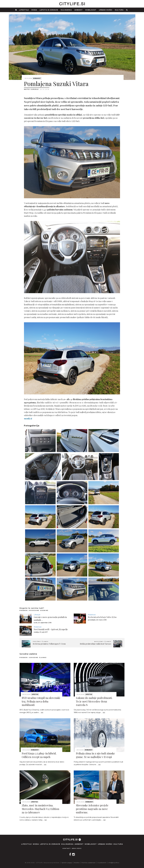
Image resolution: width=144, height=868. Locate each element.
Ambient (78, 10)
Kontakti (67, 848)
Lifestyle (24, 10)
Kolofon (77, 863)
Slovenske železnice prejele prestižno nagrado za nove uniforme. (92, 809)
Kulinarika (66, 10)
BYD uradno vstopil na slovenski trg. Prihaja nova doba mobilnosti (41, 701)
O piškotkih (102, 863)
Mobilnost (91, 10)
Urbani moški (106, 10)
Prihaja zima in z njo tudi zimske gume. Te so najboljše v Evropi (95, 755)
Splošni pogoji (67, 863)
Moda (34, 10)
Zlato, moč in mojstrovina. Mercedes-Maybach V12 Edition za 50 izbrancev (40, 809)
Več (42, 713)
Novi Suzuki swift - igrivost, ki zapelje (51, 629)
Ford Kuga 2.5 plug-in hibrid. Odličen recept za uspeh (39, 755)
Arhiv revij (77, 848)
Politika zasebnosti (89, 863)
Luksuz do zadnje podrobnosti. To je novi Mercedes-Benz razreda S (94, 701)
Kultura (119, 10)
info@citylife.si (114, 863)
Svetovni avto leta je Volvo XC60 (102, 617)
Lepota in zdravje (49, 10)
